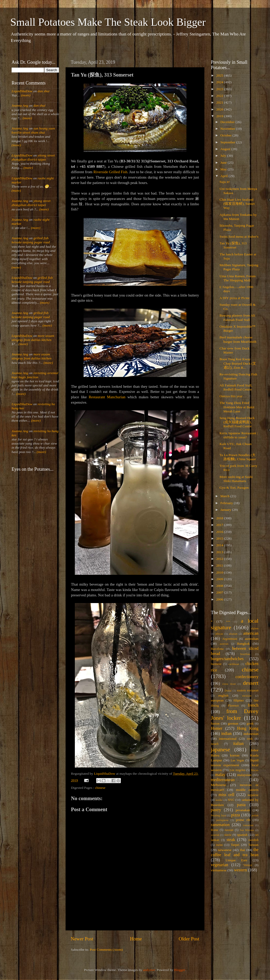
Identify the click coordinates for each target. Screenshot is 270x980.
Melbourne (218, 785)
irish (250, 739)
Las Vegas (237, 760)
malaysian (244, 775)
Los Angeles (237, 770)
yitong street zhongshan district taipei (33, 157)
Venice (248, 865)
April (224, 176)
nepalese (253, 795)
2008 (220, 586)
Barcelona (217, 649)
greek (250, 724)
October (226, 135)
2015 (220, 538)
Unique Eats (236, 860)
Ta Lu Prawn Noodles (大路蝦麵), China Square (238, 457)
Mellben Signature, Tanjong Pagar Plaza (239, 267)
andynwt (149, 970)
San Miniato (247, 830)
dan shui (43, 91)
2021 (220, 102)
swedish (253, 840)
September (228, 142)
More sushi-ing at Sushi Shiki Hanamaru (236, 479)
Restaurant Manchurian (107, 397)
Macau (255, 770)
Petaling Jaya (218, 815)
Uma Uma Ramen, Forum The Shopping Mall (238, 278)
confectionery (247, 677)
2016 (220, 532)
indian (226, 734)
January (226, 510)
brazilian (245, 654)
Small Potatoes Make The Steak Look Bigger (108, 22)
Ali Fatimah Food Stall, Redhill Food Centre (236, 387)
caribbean (234, 664)
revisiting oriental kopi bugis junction (35, 375)
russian (229, 830)
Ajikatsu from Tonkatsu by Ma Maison (238, 217)
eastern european (248, 690)
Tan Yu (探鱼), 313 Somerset (233, 245)
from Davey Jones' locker (235, 715)
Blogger (180, 970)
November (228, 129)
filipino (239, 700)
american (251, 633)
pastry (216, 810)
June (224, 163)
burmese (216, 664)
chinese (100, 788)
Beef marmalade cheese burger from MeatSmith (238, 339)
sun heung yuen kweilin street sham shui (33, 130)
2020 (220, 109)
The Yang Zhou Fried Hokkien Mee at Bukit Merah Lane (237, 407)
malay (220, 775)
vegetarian (219, 865)
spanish (242, 835)
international (228, 739)
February (227, 503)
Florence (233, 706)
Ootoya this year (231, 396)
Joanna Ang (20, 105)
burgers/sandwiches (227, 659)
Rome (215, 830)
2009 (220, 579)
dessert (251, 683)
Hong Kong (248, 728)
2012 (220, 559)
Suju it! (225, 182)
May (224, 169)
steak (231, 840)
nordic (219, 800)
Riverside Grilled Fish (110, 172)
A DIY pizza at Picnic (235, 298)
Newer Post (82, 939)
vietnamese (219, 870)
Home (136, 939)
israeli (215, 744)
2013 (220, 552)
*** (228, 622)
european (217, 700)
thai (242, 850)
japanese (220, 750)
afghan (255, 628)
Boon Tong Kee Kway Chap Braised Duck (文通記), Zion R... (238, 363)
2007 (220, 592)
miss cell (226, 795)
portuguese (222, 820)
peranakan (243, 810)
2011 (220, 565)
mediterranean (223, 780)
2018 (220, 518)
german (233, 723)
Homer (217, 728)
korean (235, 755)
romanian (248, 825)
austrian (224, 644)
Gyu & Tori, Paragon (234, 488)
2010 (220, 572)
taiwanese (225, 850)
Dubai (228, 690)
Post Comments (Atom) (106, 950)
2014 (220, 545)
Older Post (189, 939)
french (253, 705)
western (240, 870)
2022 (220, 96)
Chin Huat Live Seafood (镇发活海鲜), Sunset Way (237, 204)
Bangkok (243, 644)
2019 (220, 116)
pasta (241, 805)
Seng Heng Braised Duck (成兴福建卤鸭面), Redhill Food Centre (237, 422)
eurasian (247, 696)
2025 (220, 75)
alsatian (233, 634)
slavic (228, 835)
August (226, 149)
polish (255, 815)
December (228, 122)
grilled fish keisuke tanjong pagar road (31, 240)
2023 (220, 89)
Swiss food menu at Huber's (239, 237)
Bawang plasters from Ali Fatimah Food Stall (237, 317)
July (224, 156)
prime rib (243, 820)
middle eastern (247, 790)
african (219, 634)
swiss (219, 845)
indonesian (251, 734)
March (225, 496)
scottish (215, 835)
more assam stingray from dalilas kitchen (33, 338)
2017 (220, 525)
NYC (231, 800)
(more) (25, 95)
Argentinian (230, 639)
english (223, 695)
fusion (215, 723)
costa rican (229, 684)
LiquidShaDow (22, 91)
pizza (236, 815)
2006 (220, 599)
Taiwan (253, 845)
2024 (220, 82)
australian (252, 639)
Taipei (235, 845)
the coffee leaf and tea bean (235, 852)
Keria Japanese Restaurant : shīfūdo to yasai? (239, 435)
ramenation (220, 825)
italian (238, 744)
